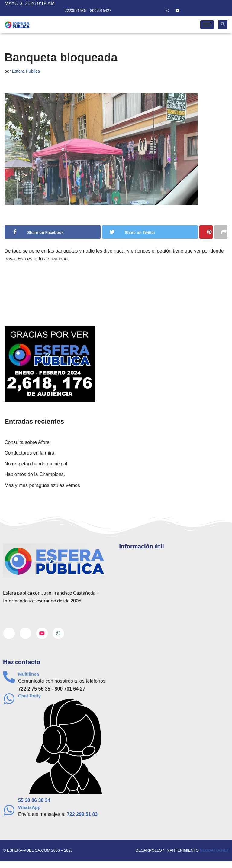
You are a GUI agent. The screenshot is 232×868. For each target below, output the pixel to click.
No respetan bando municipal (36, 464)
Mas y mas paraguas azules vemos (42, 486)
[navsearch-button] (223, 25)
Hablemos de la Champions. (35, 475)
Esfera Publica (26, 71)
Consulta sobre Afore (27, 442)
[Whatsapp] (167, 11)
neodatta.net (214, 851)
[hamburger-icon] (207, 25)
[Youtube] (178, 11)
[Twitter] (157, 11)
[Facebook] (147, 11)
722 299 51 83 (82, 815)
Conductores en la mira (29, 453)
